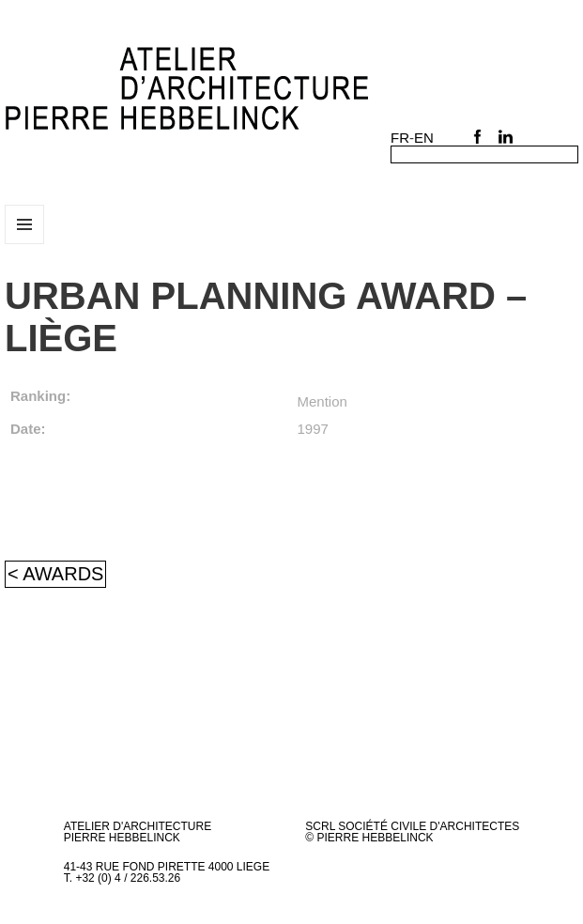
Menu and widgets (25, 244)
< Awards (55, 574)
